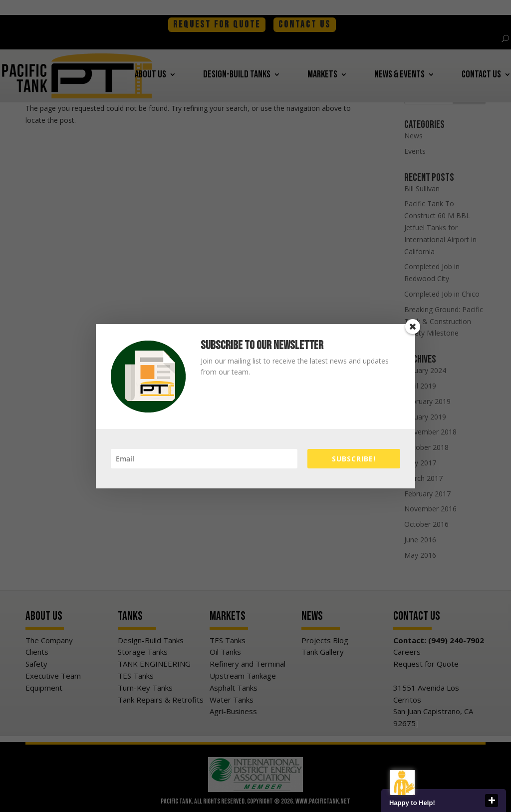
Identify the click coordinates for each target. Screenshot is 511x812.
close (492, 801)
